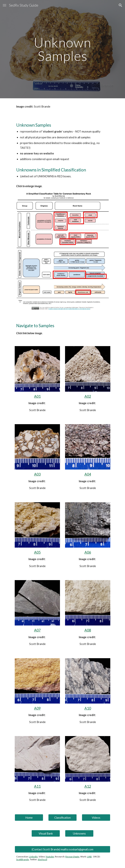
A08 (88, 630)
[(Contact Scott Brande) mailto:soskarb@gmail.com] (62, 849)
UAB (89, 857)
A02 (88, 396)
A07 (37, 630)
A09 (37, 708)
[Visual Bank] (46, 833)
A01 (37, 396)
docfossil (43, 859)
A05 (37, 552)
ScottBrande (23, 859)
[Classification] (62, 818)
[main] (62, 49)
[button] (5, 5)
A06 (88, 552)
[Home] (29, 818)
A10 (88, 708)
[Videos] (96, 818)
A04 (88, 474)
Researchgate (72, 857)
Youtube (50, 857)
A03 (37, 474)
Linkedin (33, 857)
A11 (37, 786)
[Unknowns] (79, 833)
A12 (88, 786)
